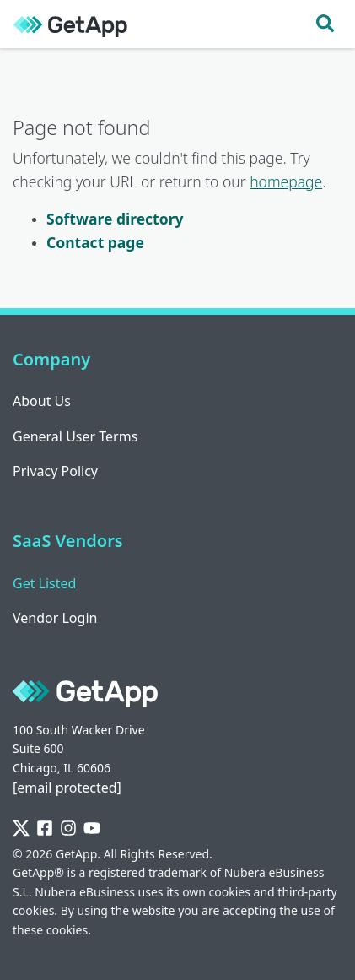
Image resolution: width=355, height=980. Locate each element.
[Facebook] (45, 828)
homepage (286, 181)
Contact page (95, 242)
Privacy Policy (55, 471)
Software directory (115, 219)
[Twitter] (21, 828)
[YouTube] (92, 828)
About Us (42, 401)
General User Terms (75, 436)
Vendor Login (55, 618)
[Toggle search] (325, 24)
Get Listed (44, 583)
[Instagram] (68, 828)
